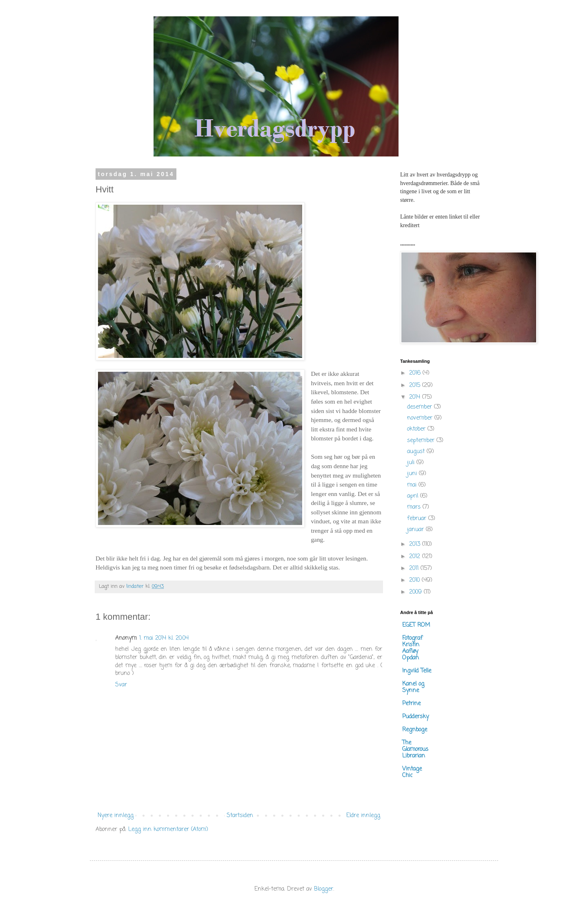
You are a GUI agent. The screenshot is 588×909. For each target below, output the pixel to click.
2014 (416, 397)
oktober (417, 429)
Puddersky (415, 717)
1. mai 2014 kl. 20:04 (164, 638)
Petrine (411, 704)
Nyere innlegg (116, 816)
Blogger (324, 889)
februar (418, 519)
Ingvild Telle (417, 671)
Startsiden (240, 816)
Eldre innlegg (363, 816)
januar (416, 530)
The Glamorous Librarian (415, 749)
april (414, 496)
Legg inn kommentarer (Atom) (168, 830)
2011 (415, 568)
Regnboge (415, 730)
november (421, 418)
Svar (121, 685)
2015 (416, 385)
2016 (416, 373)
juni (413, 474)
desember (421, 407)
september (422, 441)
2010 (415, 580)
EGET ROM (416, 625)
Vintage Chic (412, 772)
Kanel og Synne (413, 687)
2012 (416, 557)
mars (415, 507)
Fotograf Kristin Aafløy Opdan (412, 648)
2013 (416, 544)
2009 (416, 592)
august (417, 452)
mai (413, 485)
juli (412, 463)
